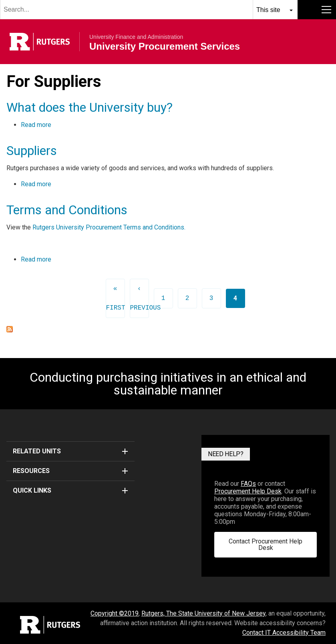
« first (116, 298)
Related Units (70, 451)
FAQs (248, 484)
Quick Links (70, 490)
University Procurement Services (165, 46)
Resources (70, 471)
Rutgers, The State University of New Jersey (203, 613)
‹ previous (140, 298)
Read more (36, 125)
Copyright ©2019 (115, 613)
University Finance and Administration (136, 37)
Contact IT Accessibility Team (284, 633)
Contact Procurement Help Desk (266, 544)
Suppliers (32, 151)
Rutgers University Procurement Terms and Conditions (108, 227)
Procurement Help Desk (248, 491)
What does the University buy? (90, 107)
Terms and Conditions (67, 210)
